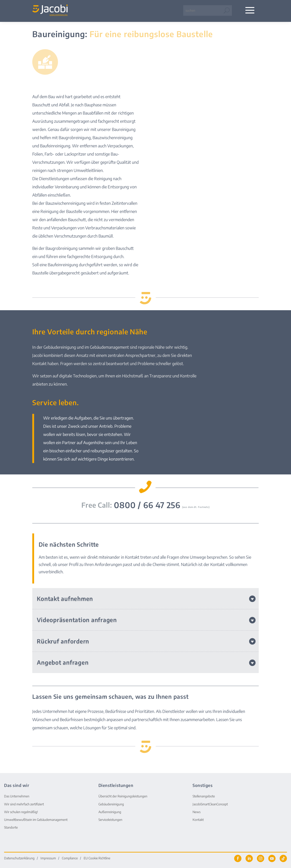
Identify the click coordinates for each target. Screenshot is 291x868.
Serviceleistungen (110, 820)
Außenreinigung (110, 812)
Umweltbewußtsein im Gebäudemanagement (36, 820)
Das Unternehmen (17, 796)
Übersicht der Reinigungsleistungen (123, 796)
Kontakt (198, 820)
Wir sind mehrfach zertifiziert (24, 804)
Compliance (70, 858)
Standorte (11, 827)
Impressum (48, 858)
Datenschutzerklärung (19, 858)
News (197, 812)
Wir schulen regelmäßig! (21, 812)
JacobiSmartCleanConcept (210, 804)
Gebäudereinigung (111, 804)
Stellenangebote (204, 796)
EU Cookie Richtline (97, 858)
